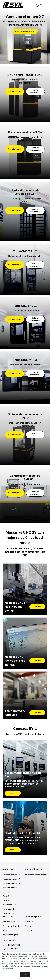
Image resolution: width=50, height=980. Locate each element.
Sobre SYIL (30, 922)
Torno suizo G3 (9, 913)
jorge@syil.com (12, 948)
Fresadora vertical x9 (11, 883)
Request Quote (9, 922)
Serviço (6, 930)
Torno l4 (6, 900)
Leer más (37, 607)
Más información (15, 92)
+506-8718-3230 (13, 945)
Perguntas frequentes (12, 935)
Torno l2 (6, 892)
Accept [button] (25, 975)
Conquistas (30, 926)
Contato (28, 930)
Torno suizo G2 (9, 909)
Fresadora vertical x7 (11, 879)
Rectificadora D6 (10, 905)
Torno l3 (6, 896)
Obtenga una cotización (25, 31)
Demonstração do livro (12, 926)
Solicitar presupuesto (35, 92)
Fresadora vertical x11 (11, 887)
